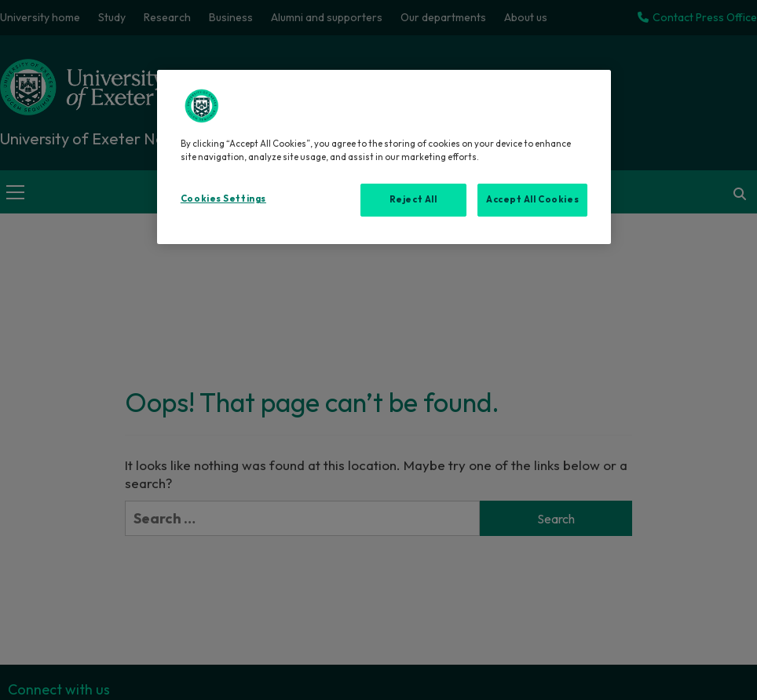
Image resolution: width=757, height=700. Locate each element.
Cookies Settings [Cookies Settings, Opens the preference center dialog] (223, 199)
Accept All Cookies (532, 199)
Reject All (413, 199)
